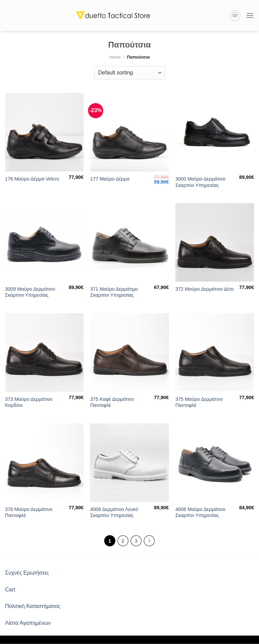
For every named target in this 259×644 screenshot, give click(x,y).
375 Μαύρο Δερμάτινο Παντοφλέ (199, 402)
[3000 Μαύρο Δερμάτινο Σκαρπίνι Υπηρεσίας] (215, 132)
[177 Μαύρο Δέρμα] (129, 132)
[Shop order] (129, 73)
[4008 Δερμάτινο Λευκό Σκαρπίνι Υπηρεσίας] (129, 463)
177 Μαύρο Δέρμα (110, 179)
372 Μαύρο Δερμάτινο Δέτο (205, 289)
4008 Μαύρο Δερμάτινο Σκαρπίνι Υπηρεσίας (200, 512)
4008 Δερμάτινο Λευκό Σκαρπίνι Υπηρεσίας (114, 512)
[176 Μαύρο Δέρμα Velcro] (44, 132)
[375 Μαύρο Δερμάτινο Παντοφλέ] (215, 352)
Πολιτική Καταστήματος (33, 606)
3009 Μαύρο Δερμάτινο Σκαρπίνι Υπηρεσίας (30, 292)
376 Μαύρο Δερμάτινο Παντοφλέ (29, 512)
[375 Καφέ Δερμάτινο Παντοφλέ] (129, 352)
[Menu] (250, 15)
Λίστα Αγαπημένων (28, 623)
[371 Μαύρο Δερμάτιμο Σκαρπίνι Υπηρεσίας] (129, 242)
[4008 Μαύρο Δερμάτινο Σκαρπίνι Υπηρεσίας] (215, 463)
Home (115, 57)
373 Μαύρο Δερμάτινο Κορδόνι (29, 402)
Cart (10, 590)
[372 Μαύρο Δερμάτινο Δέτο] (215, 242)
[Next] (149, 541)
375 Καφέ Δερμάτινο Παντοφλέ (112, 402)
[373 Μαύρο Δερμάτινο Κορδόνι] (44, 352)
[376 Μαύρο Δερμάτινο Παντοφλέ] (44, 463)
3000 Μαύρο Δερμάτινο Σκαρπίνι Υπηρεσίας (200, 182)
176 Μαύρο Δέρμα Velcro (32, 179)
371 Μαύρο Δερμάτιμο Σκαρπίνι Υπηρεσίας (114, 292)
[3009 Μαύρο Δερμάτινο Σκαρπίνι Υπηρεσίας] (44, 242)
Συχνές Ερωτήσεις (27, 573)
